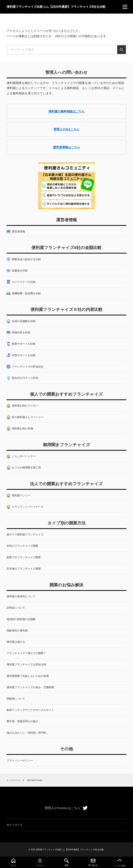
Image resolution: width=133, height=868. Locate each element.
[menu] (125, 7)
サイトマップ (15, 825)
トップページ (13, 780)
